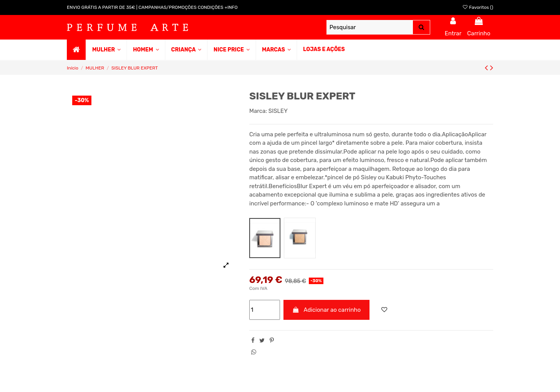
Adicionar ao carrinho (327, 310)
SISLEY (278, 111)
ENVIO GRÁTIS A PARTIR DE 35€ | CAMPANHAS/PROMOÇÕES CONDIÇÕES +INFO (152, 7)
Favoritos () (478, 7)
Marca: (258, 111)
